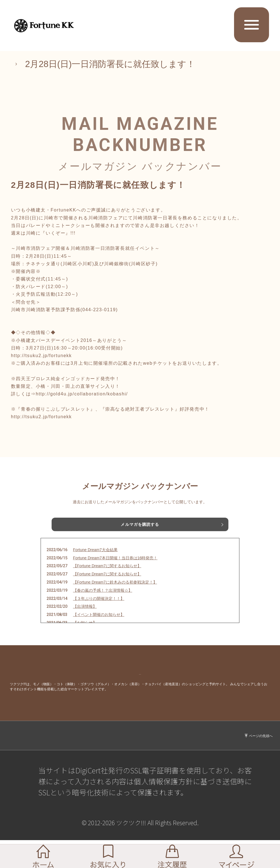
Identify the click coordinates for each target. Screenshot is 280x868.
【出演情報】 (85, 614)
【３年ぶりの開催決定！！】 (99, 606)
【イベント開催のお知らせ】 (99, 622)
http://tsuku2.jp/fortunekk (41, 356)
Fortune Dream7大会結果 (95, 557)
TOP (16, 64)
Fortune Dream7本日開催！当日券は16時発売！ (115, 566)
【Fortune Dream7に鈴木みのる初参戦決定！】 (115, 590)
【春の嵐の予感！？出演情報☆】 (103, 598)
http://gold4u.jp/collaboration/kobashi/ (82, 394)
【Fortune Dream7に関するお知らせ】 (107, 574)
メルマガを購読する (140, 526)
